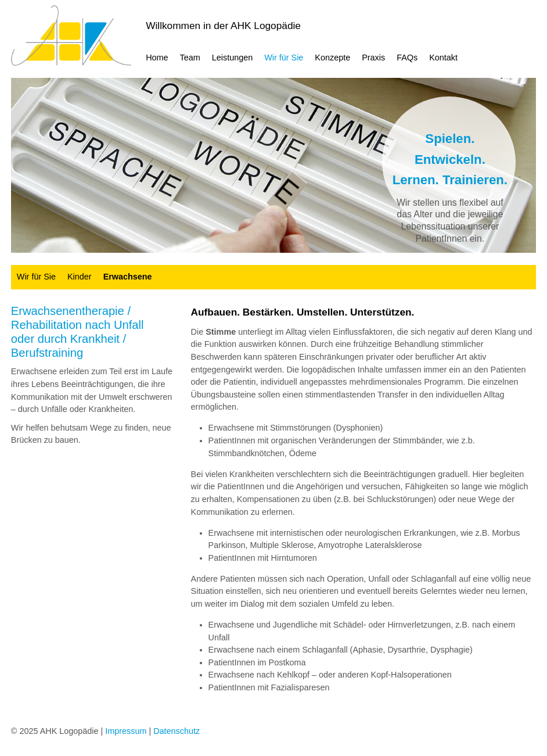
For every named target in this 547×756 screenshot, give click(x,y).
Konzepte (332, 58)
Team (190, 58)
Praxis (373, 58)
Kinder (80, 277)
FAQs (407, 58)
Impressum (126, 731)
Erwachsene (128, 277)
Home (157, 58)
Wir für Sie (284, 58)
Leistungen (232, 58)
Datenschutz (177, 731)
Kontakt (443, 58)
